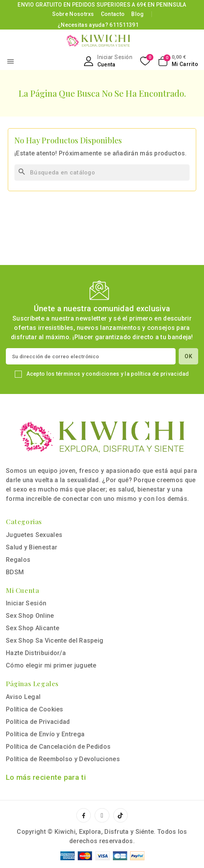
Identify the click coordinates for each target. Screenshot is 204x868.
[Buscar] (102, 173)
